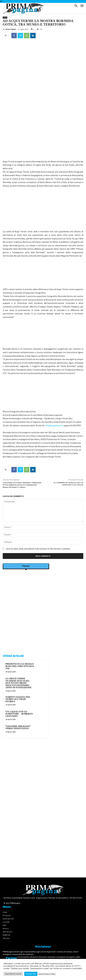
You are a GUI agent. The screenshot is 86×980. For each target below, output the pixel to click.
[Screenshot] (26, 605)
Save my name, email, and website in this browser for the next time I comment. (38, 549)
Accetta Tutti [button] (31, 974)
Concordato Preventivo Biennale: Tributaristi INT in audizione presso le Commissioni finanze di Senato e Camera (22, 485)
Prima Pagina (11, 29)
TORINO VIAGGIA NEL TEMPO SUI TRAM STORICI (18, 699)
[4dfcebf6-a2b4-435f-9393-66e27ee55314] (26, 818)
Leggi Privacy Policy (47, 974)
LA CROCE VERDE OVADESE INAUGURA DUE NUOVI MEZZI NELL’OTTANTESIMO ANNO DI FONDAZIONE (18, 683)
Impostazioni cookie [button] (13, 974)
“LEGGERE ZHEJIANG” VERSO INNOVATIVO (18, 728)
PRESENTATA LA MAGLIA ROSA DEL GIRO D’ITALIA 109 (20, 666)
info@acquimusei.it (54, 425)
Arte (5, 18)
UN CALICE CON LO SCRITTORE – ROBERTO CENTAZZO (19, 714)
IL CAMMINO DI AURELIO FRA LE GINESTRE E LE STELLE (68, 484)
